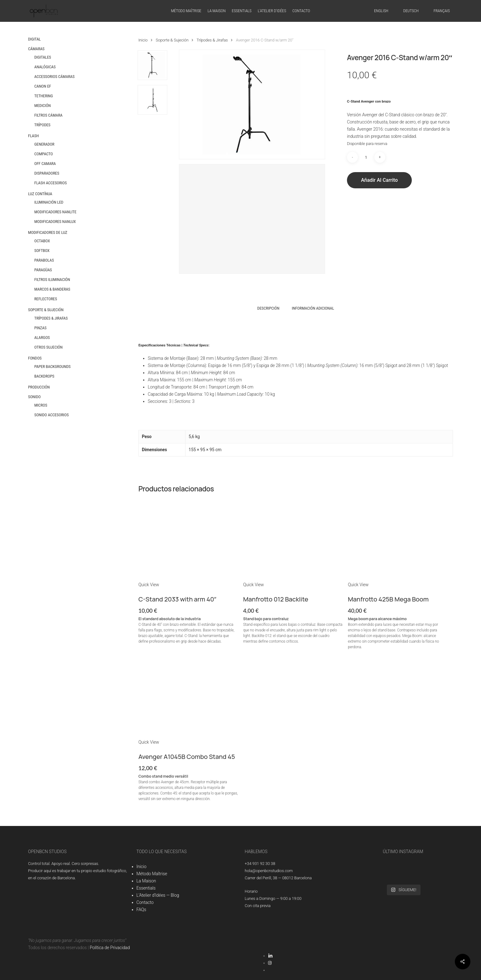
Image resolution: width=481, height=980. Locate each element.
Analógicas (45, 67)
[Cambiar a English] (381, 11)
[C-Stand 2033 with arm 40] (189, 539)
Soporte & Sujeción (46, 310)
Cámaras (36, 49)
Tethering (44, 96)
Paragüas (43, 270)
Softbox (42, 251)
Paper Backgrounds (52, 367)
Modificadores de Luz (48, 232)
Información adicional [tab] (313, 308)
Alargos (42, 338)
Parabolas (44, 260)
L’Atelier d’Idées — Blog (158, 895)
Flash (33, 136)
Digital (34, 39)
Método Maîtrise (152, 874)
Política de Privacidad (110, 948)
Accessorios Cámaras (54, 77)
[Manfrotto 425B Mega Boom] (398, 539)
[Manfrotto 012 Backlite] (293, 539)
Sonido (34, 397)
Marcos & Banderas (52, 289)
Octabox (42, 241)
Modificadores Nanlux (55, 222)
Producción (39, 387)
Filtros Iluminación (52, 280)
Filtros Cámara (48, 115)
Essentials (146, 888)
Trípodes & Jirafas (51, 318)
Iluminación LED (49, 202)
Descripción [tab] (268, 308)
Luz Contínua (40, 194)
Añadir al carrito (379, 180)
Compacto (44, 154)
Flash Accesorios (51, 183)
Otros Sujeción (48, 347)
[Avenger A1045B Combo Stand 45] (189, 696)
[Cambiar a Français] (442, 11)
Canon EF (43, 86)
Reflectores (46, 299)
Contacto (145, 902)
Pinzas (40, 328)
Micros (41, 405)
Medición (43, 106)
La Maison (146, 881)
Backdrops (44, 376)
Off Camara (45, 164)
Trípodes (42, 125)
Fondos (35, 358)
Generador (44, 144)
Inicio (143, 40)
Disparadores (47, 173)
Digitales (43, 57)
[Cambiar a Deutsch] (411, 11)
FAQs (142, 910)
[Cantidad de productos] (366, 157)
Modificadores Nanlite (55, 212)
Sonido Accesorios (51, 415)
